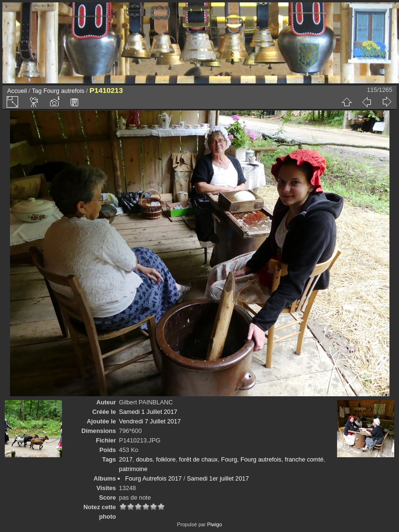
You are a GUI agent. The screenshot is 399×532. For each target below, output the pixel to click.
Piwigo (214, 524)
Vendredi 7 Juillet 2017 (150, 421)
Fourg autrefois (64, 91)
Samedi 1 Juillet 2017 (148, 412)
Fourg (229, 459)
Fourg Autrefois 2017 (153, 478)
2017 (126, 459)
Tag (37, 91)
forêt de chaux (199, 459)
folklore (166, 459)
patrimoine (133, 469)
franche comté (304, 459)
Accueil (17, 91)
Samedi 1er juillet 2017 (218, 478)
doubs (144, 459)
